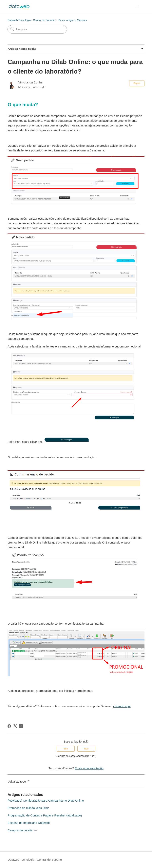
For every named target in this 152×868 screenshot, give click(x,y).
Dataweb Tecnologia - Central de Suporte (31, 20)
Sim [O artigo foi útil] (66, 749)
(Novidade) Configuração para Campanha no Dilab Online (46, 801)
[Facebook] (9, 726)
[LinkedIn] (21, 726)
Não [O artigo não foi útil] (86, 749)
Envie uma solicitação (89, 768)
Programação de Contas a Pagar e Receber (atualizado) (45, 815)
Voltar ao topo (19, 781)
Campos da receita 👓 (22, 830)
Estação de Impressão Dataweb (29, 823)
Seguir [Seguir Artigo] (137, 83)
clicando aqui (122, 706)
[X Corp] (15, 726)
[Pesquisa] (37, 29)
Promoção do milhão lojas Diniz (28, 808)
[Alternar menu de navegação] (137, 7)
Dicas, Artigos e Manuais (73, 20)
